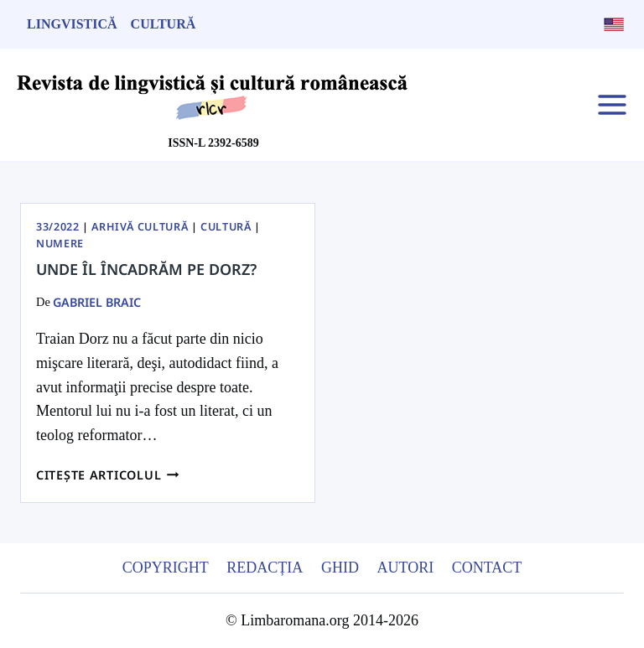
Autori (405, 568)
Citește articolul (108, 475)
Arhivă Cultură (140, 227)
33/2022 (57, 227)
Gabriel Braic (97, 302)
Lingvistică (72, 24)
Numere (60, 244)
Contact (487, 568)
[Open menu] (612, 104)
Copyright (166, 568)
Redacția (265, 568)
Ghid (340, 568)
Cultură (164, 24)
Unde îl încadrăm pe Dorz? (146, 269)
